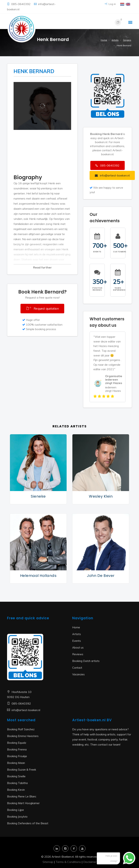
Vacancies (78, 674)
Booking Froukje (17, 756)
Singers (127, 40)
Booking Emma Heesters (23, 736)
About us (78, 648)
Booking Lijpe (15, 810)
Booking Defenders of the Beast (28, 823)
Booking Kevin (16, 790)
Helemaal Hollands (38, 576)
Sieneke (38, 496)
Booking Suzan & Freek (22, 770)
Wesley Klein (101, 496)
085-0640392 (21, 4)
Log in (110, 4)
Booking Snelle (16, 776)
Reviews (78, 654)
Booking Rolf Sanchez (21, 729)
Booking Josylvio (17, 817)
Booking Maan (16, 763)
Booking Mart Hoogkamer (23, 803)
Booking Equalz (17, 743)
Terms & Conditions (68, 862)
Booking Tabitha (17, 783)
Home (104, 40)
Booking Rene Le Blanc (22, 796)
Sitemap (48, 862)
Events (77, 641)
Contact (77, 668)
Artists (115, 40)
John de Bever (101, 576)
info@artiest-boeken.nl (26, 710)
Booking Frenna (17, 749)
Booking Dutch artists (86, 661)
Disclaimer (90, 862)
